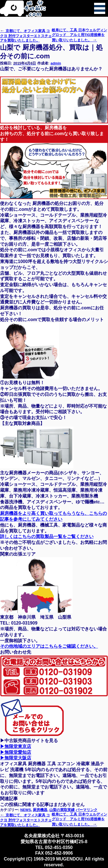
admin (56, 63)
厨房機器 (40, 810)
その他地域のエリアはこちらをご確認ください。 (49, 646)
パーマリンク (87, 810)
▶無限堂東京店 (16, 746)
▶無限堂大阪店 (16, 758)
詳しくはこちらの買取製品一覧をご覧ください (47, 536)
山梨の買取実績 (62, 810)
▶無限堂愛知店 (16, 752)
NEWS (26, 810)
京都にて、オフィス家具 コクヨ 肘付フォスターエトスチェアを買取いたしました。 (26, 36)
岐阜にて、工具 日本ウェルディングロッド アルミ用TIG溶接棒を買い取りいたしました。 (79, 35)
